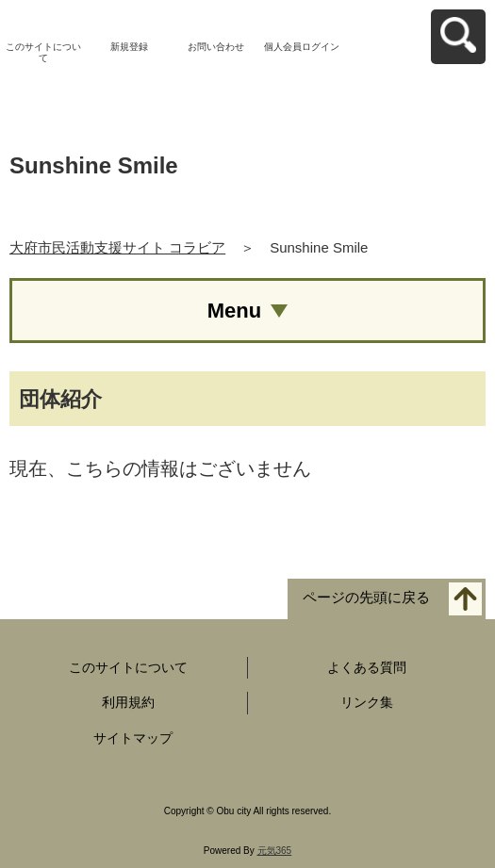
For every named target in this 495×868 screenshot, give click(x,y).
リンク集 (367, 702)
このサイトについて (43, 52)
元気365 (275, 851)
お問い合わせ (216, 47)
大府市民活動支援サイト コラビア (117, 247)
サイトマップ (133, 738)
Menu (234, 311)
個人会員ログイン (302, 47)
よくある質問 (367, 667)
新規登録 (129, 47)
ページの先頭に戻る (366, 597)
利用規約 (128, 702)
